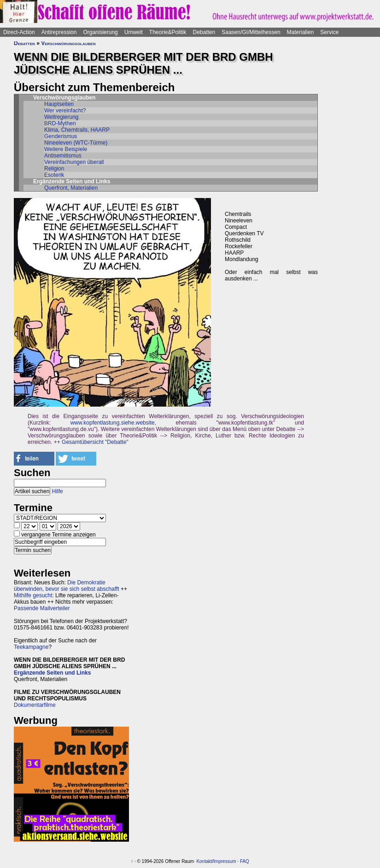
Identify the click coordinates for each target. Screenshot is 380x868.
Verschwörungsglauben (68, 43)
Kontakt (204, 861)
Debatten (204, 32)
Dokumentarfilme (35, 705)
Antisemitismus (63, 156)
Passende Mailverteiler (42, 608)
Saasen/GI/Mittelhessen (251, 32)
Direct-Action (19, 32)
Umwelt (134, 32)
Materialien (301, 32)
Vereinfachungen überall (74, 162)
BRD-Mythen (60, 123)
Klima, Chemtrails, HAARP (77, 130)
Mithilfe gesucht (33, 595)
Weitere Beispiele (66, 149)
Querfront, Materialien (71, 188)
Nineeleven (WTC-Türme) (76, 143)
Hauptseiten (59, 104)
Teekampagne (31, 647)
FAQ (245, 861)
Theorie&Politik (168, 32)
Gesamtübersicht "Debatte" (95, 442)
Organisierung (100, 32)
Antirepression (59, 32)
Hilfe (58, 491)
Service (329, 32)
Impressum (225, 861)
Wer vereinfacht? (65, 111)
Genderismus (61, 136)
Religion (54, 169)
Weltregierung (61, 117)
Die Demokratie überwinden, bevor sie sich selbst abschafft (67, 586)
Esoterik (54, 175)
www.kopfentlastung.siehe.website (113, 423)
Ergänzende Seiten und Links (52, 673)
